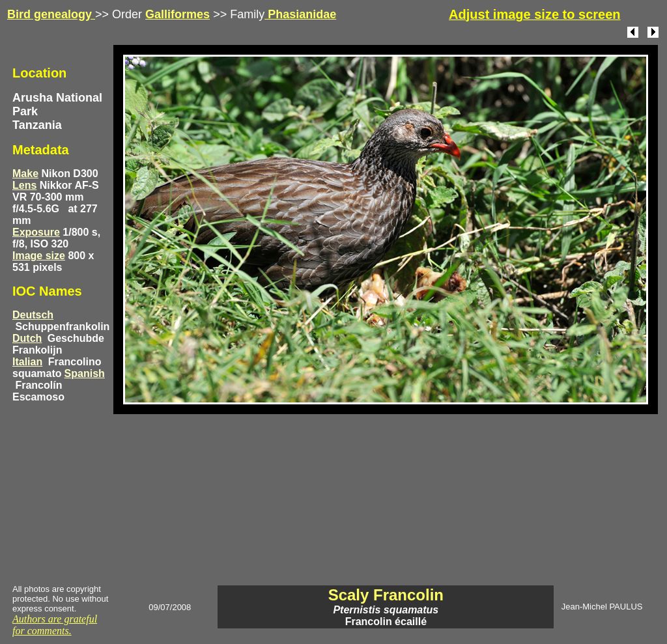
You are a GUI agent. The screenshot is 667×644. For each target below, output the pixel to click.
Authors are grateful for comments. (55, 625)
